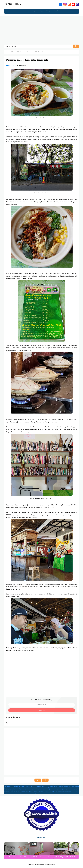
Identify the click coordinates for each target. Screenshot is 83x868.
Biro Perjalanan (53, 792)
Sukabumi (25, 793)
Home (27, 11)
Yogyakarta (29, 787)
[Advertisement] (42, 31)
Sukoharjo (31, 793)
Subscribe (42, 711)
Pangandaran (75, 792)
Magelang (7, 791)
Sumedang (26, 791)
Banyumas (72, 789)
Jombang (20, 789)
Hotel (22, 787)
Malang (13, 791)
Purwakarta (75, 787)
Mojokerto (26, 789)
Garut (70, 792)
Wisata (8, 787)
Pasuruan (7, 793)
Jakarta (45, 789)
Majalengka (51, 789)
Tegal (35, 793)
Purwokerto (19, 793)
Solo (9, 789)
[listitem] (16, 851)
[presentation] (76, 851)
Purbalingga (19, 791)
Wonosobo (41, 791)
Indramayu (54, 787)
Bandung (45, 787)
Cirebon (38, 787)
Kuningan (37, 789)
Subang (57, 789)
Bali (41, 789)
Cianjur (60, 787)
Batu (6, 789)
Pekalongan (13, 793)
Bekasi (47, 792)
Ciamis (66, 792)
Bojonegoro (61, 792)
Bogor (32, 789)
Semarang (67, 787)
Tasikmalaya (34, 791)
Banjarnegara (64, 789)
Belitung (14, 789)
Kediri (77, 789)
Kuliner (15, 787)
